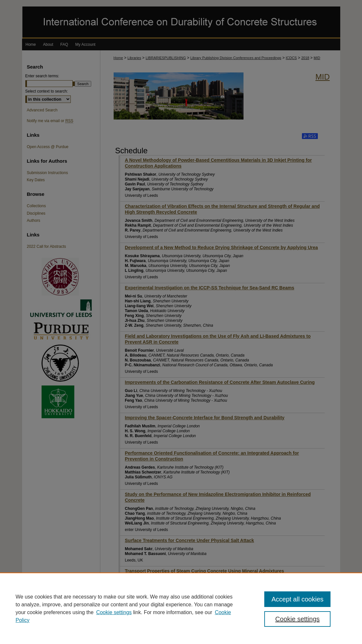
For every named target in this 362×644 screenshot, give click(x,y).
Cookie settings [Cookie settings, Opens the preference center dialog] (298, 619)
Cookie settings (114, 612)
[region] (181, 608)
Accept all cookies (297, 599)
